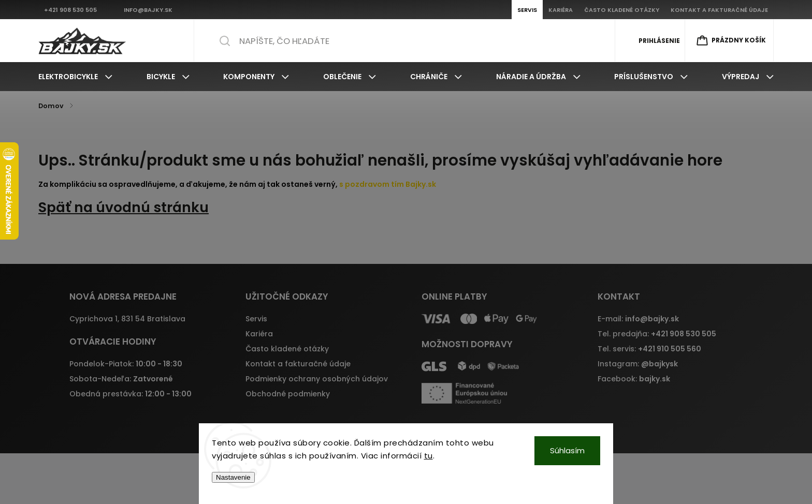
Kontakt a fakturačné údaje (298, 364)
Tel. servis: (649, 349)
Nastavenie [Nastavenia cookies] (233, 477)
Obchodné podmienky (288, 394)
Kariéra (259, 334)
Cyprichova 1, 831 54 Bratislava (127, 319)
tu (429, 456)
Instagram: (638, 364)
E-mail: (638, 319)
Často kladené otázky (287, 349)
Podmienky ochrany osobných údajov (317, 379)
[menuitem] (75, 77)
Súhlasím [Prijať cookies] (567, 450)
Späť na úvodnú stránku (124, 207)
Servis (256, 319)
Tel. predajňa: (657, 334)
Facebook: (634, 379)
